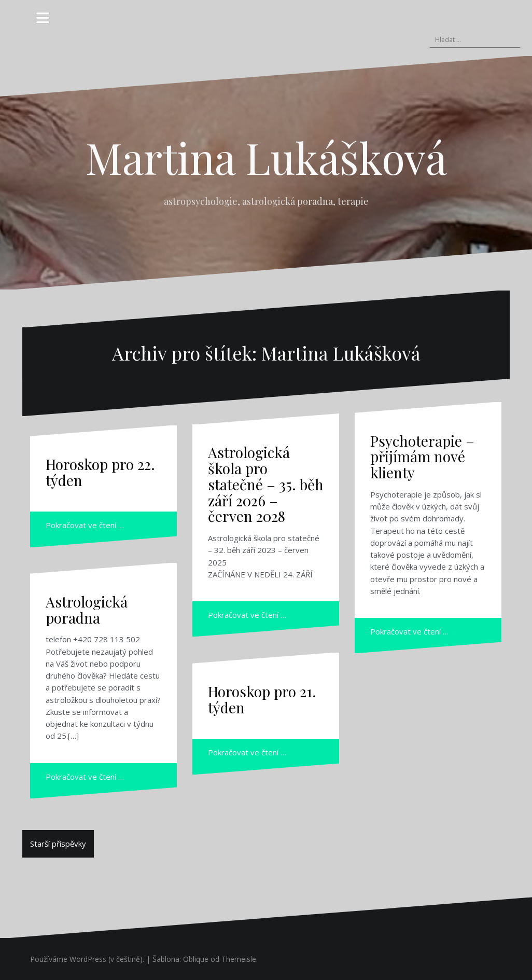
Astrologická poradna (87, 610)
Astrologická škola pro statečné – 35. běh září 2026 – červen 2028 (266, 484)
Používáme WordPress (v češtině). (87, 959)
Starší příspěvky (58, 844)
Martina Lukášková (266, 157)
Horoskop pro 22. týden (100, 472)
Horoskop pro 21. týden (262, 699)
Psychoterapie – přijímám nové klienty (422, 457)
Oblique (196, 959)
